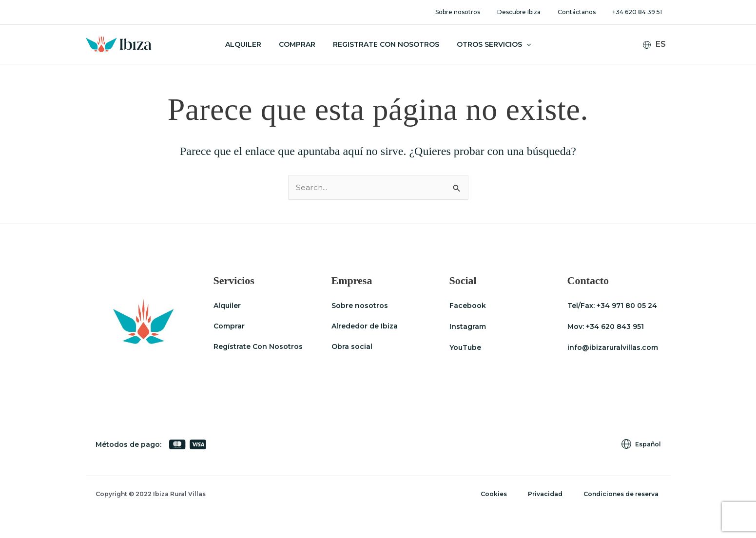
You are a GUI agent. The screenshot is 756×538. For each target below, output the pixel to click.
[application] (521, 44)
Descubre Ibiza (532, 12)
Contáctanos (584, 12)
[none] (658, 45)
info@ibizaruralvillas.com (613, 347)
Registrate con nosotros (384, 44)
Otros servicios (488, 44)
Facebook (468, 306)
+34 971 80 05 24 (627, 306)
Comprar (299, 44)
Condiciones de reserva (623, 494)
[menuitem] (658, 45)
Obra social (352, 347)
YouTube (465, 347)
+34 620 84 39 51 (640, 12)
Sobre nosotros (476, 12)
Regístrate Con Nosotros (258, 347)
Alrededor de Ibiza (365, 327)
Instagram (468, 327)
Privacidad (551, 494)
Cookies (503, 494)
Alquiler (249, 44)
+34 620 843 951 (615, 327)
